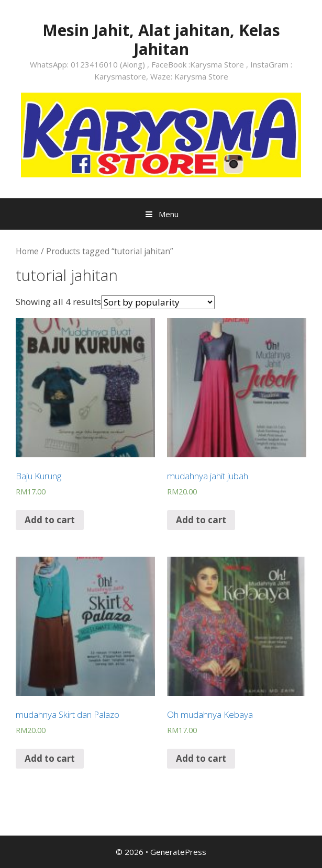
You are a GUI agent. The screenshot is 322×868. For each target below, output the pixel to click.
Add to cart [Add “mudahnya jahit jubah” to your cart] (201, 520)
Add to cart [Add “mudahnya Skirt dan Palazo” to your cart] (50, 758)
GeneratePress (178, 852)
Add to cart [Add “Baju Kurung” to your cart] (50, 520)
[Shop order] (158, 302)
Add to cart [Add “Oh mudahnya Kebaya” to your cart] (201, 758)
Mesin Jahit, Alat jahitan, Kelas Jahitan (161, 40)
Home (27, 251)
